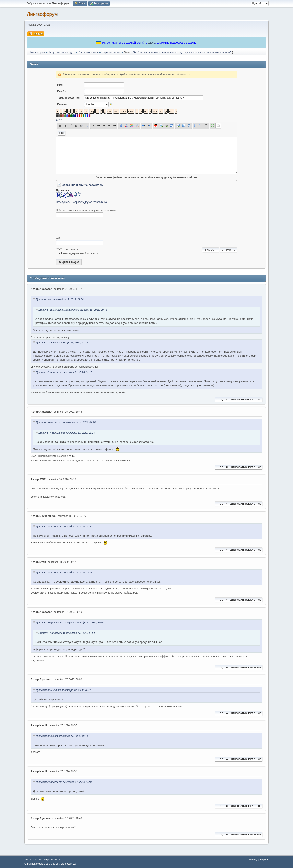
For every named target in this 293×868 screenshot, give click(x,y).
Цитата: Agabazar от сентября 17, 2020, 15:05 (64, 372)
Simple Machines (52, 860)
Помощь (254, 860)
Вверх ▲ (264, 860)
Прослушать (63, 202)
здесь (151, 43)
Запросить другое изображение (90, 202)
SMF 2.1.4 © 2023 (33, 860)
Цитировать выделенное (243, 400)
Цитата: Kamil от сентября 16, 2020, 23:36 (62, 343)
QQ (219, 400)
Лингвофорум (42, 14)
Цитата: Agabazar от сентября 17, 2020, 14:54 (64, 573)
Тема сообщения (68, 98)
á (57, 120)
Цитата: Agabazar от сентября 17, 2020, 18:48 (64, 782)
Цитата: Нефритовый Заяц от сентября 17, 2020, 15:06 (70, 623)
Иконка (62, 104)
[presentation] (87, 227)
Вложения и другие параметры (83, 185)
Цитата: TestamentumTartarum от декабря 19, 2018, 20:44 (73, 310)
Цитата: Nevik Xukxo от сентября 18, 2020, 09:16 (66, 423)
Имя (60, 85)
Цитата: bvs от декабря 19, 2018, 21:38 (60, 299)
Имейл (62, 91)
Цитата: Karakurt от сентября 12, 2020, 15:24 (64, 690)
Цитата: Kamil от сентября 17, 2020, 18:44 (62, 736)
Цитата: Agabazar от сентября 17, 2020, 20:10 (67, 433)
